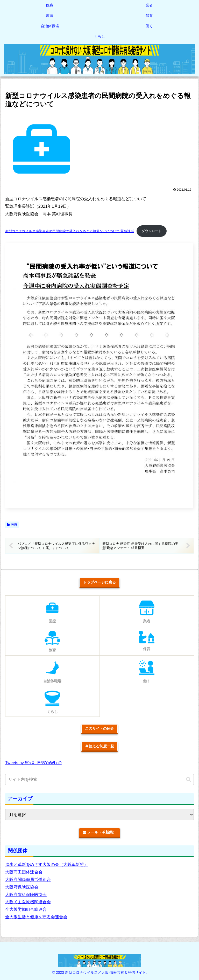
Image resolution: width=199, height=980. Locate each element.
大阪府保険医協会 (22, 887)
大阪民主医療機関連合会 (28, 902)
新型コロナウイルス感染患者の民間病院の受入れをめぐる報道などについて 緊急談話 (70, 231)
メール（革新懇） (99, 832)
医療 (12, 525)
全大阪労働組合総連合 (26, 910)
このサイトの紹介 (99, 729)
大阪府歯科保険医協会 (26, 895)
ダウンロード (152, 231)
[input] (99, 780)
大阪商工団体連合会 (24, 872)
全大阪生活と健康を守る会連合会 (36, 917)
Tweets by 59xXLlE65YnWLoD (33, 763)
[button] (189, 780)
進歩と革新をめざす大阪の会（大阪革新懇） (47, 865)
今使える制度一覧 (99, 746)
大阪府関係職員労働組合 (28, 880)
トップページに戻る (99, 582)
